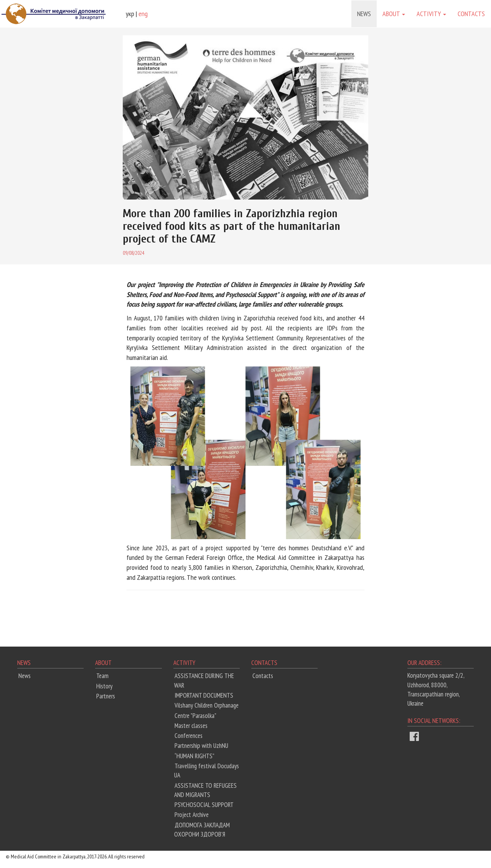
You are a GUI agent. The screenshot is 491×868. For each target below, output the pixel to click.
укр (130, 14)
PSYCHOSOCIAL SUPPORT (204, 805)
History (104, 686)
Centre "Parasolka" (195, 716)
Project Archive (192, 815)
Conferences (189, 736)
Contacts (471, 14)
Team (102, 676)
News (364, 14)
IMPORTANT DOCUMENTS (204, 695)
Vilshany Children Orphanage (207, 705)
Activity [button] (431, 14)
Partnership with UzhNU (201, 746)
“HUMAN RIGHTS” (194, 756)
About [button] (394, 14)
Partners (106, 696)
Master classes (191, 726)
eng (143, 14)
